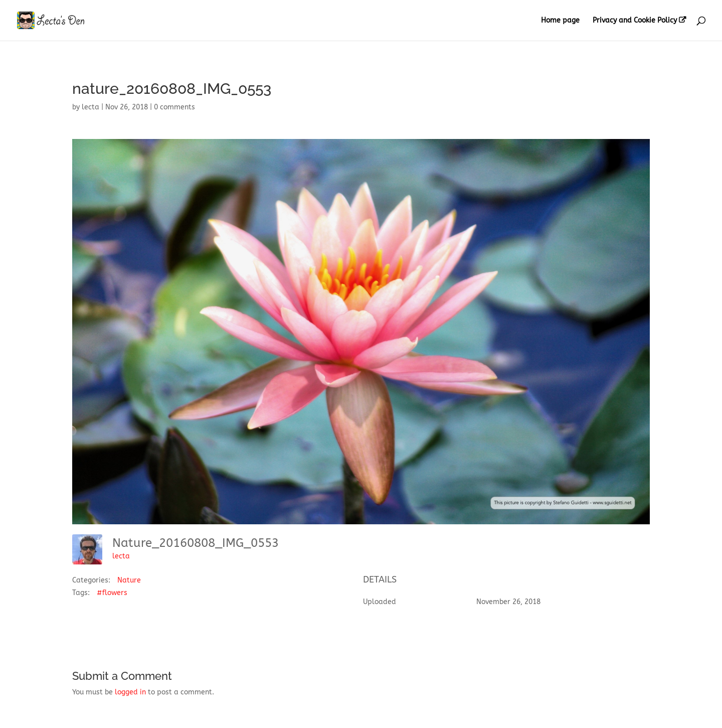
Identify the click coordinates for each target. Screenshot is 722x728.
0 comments (174, 107)
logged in (130, 692)
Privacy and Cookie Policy (635, 21)
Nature (129, 580)
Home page (560, 21)
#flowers (112, 593)
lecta (91, 107)
